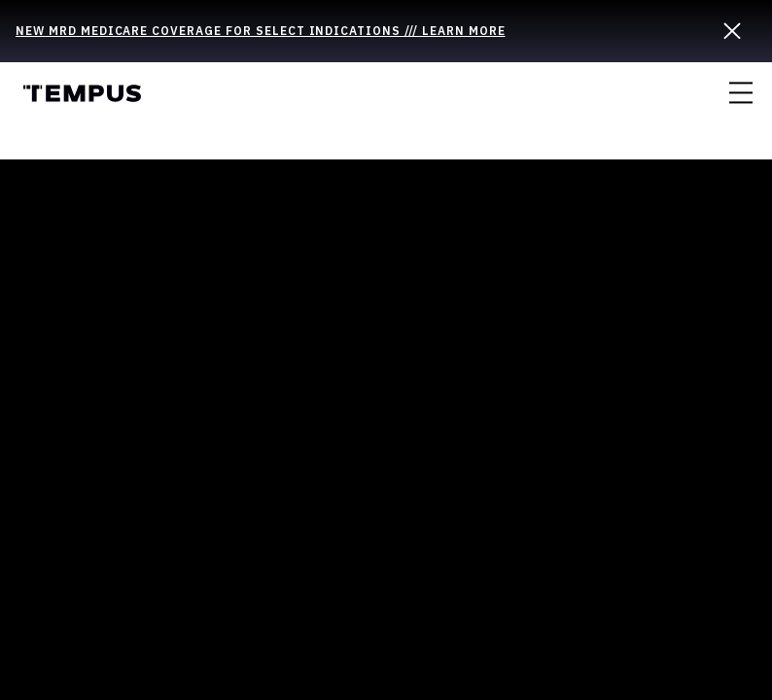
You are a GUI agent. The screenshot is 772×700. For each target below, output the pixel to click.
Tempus (82, 93)
